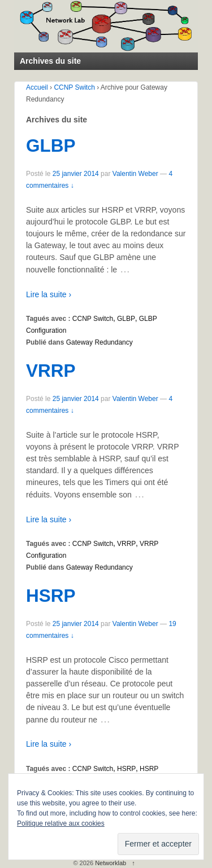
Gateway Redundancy (99, 342)
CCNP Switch (74, 87)
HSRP (51, 596)
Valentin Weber (135, 174)
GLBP (51, 146)
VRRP (51, 371)
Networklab (111, 863)
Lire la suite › (49, 294)
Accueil (37, 87)
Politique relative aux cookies (61, 823)
